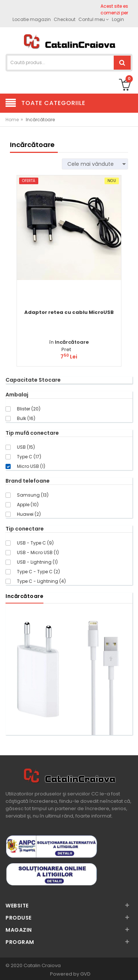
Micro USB (31, 466)
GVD (85, 974)
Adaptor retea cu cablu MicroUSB (69, 312)
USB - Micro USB (38, 552)
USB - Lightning (37, 562)
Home (12, 120)
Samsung (33, 495)
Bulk (26, 418)
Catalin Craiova (42, 965)
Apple (28, 505)
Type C (29, 457)
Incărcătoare (72, 342)
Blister (29, 409)
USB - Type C (35, 543)
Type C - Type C (38, 572)
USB (26, 447)
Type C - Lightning (41, 581)
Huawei (29, 514)
